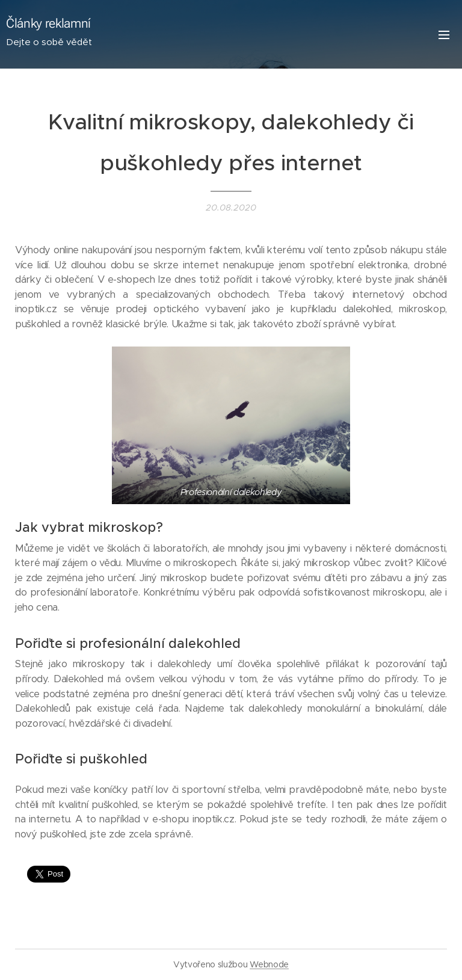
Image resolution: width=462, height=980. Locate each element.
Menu (444, 35)
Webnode (269, 964)
